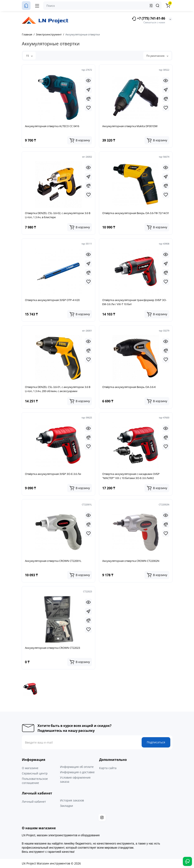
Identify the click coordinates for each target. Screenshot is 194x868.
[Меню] (37, 6)
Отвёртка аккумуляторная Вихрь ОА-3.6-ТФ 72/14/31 (136, 213)
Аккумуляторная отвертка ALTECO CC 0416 (52, 126)
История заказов (72, 800)
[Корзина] (168, 6)
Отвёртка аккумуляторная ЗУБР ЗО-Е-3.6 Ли (53, 474)
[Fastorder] (88, 90)
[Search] (158, 6)
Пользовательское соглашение (35, 781)
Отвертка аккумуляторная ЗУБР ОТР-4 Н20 (52, 300)
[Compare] (88, 99)
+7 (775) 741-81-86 (148, 19)
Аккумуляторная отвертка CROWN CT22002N (131, 561)
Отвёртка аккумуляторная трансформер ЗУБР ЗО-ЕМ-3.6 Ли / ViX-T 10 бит (134, 302)
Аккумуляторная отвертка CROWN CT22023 (52, 648)
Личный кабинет (34, 802)
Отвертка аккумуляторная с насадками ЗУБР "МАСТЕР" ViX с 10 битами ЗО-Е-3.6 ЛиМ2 (131, 476)
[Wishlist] (88, 108)
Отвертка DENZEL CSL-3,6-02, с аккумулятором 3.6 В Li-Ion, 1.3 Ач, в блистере (58, 215)
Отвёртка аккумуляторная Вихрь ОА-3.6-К (129, 387)
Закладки (66, 806)
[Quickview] (88, 81)
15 (29, 56)
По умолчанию (157, 56)
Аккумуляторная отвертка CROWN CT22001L (53, 561)
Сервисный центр (35, 773)
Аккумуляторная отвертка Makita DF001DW (130, 126)
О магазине (30, 768)
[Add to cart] (80, 140)
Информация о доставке (77, 772)
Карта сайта (108, 768)
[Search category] (151, 6)
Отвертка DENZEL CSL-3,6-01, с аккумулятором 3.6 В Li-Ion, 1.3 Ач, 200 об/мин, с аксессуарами (58, 389)
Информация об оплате (77, 767)
